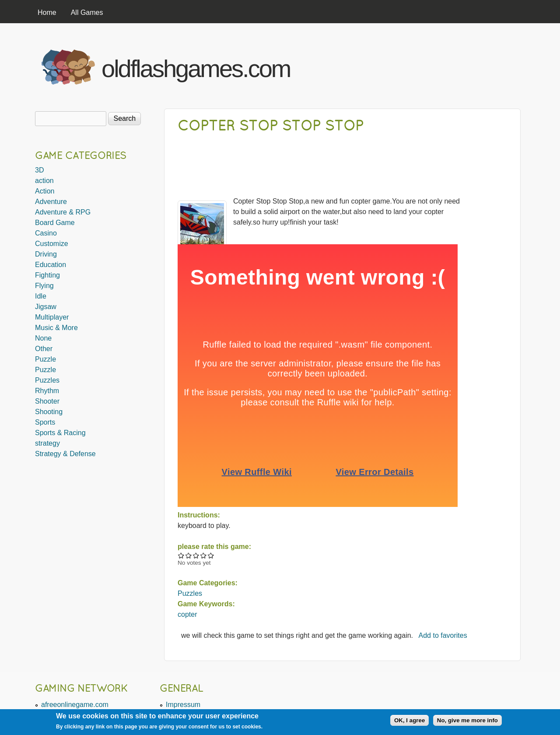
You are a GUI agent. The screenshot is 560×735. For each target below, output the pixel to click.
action (44, 181)
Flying (44, 286)
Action (45, 191)
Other (44, 349)
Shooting (49, 412)
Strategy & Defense (65, 454)
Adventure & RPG (63, 212)
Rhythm (47, 391)
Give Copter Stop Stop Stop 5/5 (211, 555)
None (43, 338)
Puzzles (190, 593)
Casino (46, 233)
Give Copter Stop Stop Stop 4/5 (204, 555)
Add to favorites (443, 635)
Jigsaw (46, 307)
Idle (41, 296)
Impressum (183, 705)
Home (47, 12)
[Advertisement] (416, 65)
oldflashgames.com (196, 69)
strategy (47, 443)
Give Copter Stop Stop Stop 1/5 (181, 555)
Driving (46, 254)
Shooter (47, 401)
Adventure (51, 202)
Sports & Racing (60, 433)
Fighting (47, 275)
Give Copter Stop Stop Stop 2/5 (189, 555)
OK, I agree (409, 720)
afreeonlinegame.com (75, 705)
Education (51, 265)
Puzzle (45, 359)
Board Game (55, 223)
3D (39, 170)
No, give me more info (467, 720)
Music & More (56, 328)
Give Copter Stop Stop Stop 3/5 (196, 555)
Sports (45, 422)
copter (187, 614)
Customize (52, 244)
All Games (87, 12)
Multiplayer (52, 317)
